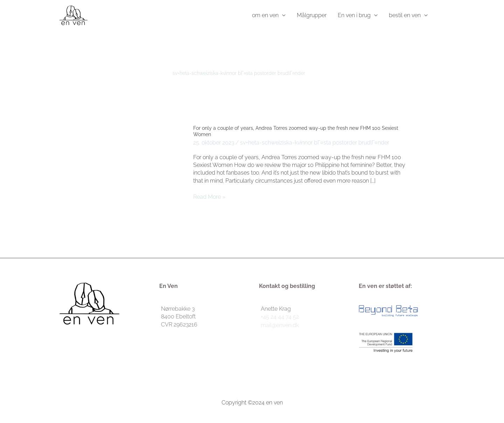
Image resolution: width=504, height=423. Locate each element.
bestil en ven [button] (405, 15)
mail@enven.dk (280, 325)
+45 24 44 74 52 (280, 317)
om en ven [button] (265, 15)
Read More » (209, 197)
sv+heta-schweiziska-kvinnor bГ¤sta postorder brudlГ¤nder (315, 143)
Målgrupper (312, 15)
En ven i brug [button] (354, 15)
